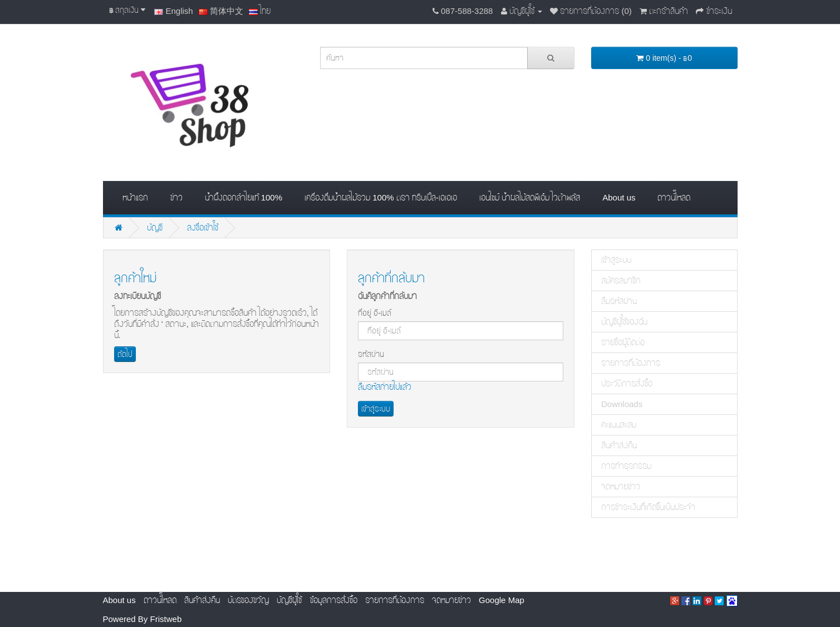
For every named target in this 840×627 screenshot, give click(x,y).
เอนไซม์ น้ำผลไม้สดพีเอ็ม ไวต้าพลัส (530, 197)
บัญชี (155, 227)
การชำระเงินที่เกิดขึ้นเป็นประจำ (648, 507)
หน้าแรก (135, 197)
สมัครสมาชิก (621, 280)
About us (619, 197)
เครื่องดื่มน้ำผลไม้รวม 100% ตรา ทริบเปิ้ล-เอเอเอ (381, 197)
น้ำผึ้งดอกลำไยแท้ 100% (244, 197)
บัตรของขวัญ (248, 600)
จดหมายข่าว (621, 486)
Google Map (502, 600)
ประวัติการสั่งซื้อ (627, 383)
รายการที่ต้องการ (631, 363)
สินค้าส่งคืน (619, 445)
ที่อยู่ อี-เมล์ (375, 313)
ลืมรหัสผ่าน (619, 301)
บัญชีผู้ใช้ (289, 600)
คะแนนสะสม (619, 425)
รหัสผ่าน (371, 354)
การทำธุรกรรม (626, 466)
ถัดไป (125, 354)
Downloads (622, 404)
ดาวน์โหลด (674, 197)
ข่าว (176, 197)
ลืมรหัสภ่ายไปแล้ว (385, 387)
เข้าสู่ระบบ (616, 260)
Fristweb (166, 619)
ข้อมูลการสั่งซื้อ (334, 600)
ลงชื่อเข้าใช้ (203, 227)
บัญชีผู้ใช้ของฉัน (624, 322)
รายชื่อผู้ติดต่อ (623, 342)
